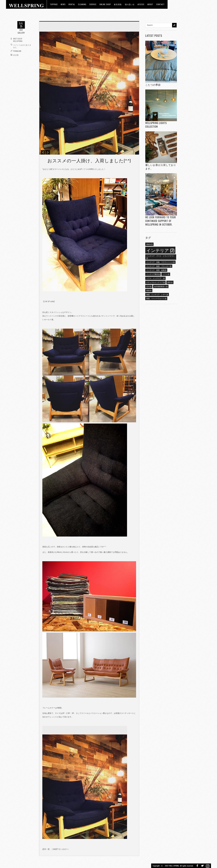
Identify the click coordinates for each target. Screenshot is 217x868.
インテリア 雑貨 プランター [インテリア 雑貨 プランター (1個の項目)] (159, 266)
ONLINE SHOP (105, 4)
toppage (54, 4)
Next (48, 152)
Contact (160, 4)
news (63, 4)
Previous (43, 152)
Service (93, 4)
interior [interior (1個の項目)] (149, 244)
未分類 (16, 55)
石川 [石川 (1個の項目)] (149, 286)
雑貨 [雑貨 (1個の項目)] (149, 290)
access (141, 4)
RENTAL (72, 4)
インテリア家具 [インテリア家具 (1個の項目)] (153, 274)
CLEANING (82, 4)
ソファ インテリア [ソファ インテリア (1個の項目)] (155, 278)
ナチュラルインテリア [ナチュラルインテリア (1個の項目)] (155, 282)
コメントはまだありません (22, 46)
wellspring (18, 41)
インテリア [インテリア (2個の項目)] (160, 250)
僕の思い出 (130, 4)
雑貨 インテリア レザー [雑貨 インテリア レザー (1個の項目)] (157, 294)
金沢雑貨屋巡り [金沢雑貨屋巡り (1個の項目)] (161, 286)
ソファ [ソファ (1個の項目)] (166, 274)
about (150, 4)
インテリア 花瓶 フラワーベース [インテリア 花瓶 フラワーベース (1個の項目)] (160, 262)
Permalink (17, 51)
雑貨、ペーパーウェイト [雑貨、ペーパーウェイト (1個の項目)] (156, 298)
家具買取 (118, 4)
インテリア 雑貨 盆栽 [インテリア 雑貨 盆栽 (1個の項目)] (156, 270)
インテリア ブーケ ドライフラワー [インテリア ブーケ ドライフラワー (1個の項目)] (160, 257)
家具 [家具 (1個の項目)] (170, 282)
